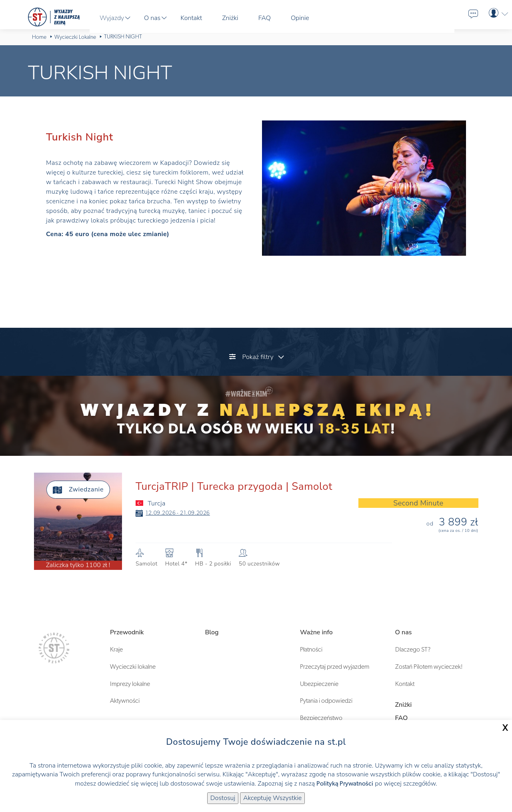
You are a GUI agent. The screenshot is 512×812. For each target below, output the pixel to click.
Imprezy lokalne (130, 684)
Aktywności (125, 701)
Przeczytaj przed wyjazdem (335, 667)
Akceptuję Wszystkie (272, 798)
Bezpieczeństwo (321, 718)
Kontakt (405, 684)
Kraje (116, 650)
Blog (212, 632)
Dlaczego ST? (413, 650)
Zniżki (404, 705)
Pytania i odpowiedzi (326, 701)
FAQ (402, 718)
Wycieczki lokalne (133, 667)
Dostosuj (223, 798)
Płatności (311, 650)
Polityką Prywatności (345, 784)
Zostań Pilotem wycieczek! (429, 667)
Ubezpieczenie (319, 684)
